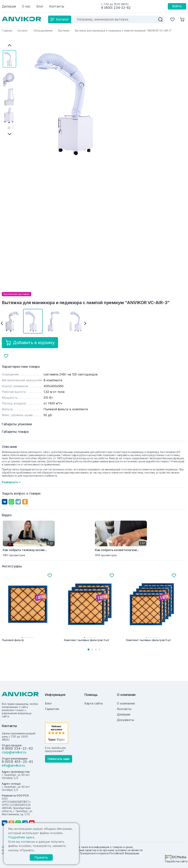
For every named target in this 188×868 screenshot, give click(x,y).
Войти (177, 6)
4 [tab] (100, 649)
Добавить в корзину (30, 343)
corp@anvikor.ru (14, 752)
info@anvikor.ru (13, 765)
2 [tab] (92, 649)
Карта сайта (94, 703)
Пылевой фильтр (13, 640)
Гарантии (52, 709)
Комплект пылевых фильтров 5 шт (149, 640)
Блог (48, 703)
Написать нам (59, 759)
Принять (41, 857)
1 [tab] (88, 649)
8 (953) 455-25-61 (17, 762)
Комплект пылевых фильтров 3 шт (87, 640)
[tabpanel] (32, 608)
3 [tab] (96, 649)
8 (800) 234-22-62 (116, 8)
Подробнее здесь (21, 837)
